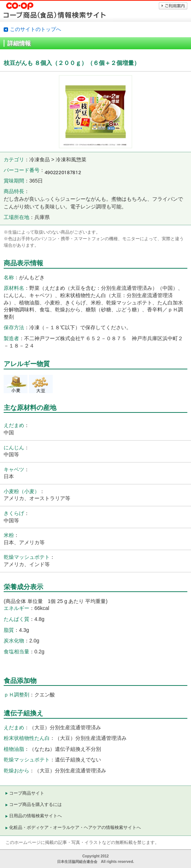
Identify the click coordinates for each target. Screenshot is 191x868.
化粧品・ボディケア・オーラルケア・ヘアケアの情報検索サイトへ (75, 827)
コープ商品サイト (27, 793)
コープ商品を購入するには (35, 804)
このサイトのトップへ (35, 29)
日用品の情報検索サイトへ (35, 816)
